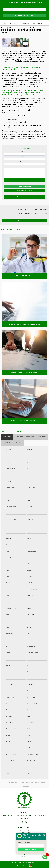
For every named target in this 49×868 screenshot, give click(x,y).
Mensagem (24, 167)
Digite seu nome (24, 152)
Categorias (12, 28)
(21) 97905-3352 (24, 833)
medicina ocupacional (20, 28)
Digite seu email (25, 157)
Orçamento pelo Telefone (25, 190)
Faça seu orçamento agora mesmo (24, 10)
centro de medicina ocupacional (29, 28)
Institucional (14, 24)
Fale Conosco (37, 24)
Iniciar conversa (31, 850)
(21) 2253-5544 (25, 830)
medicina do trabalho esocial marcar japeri (39, 28)
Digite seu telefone (25, 162)
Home (4, 24)
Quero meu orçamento (24, 221)
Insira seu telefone (24, 843)
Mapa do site (24, 856)
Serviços (25, 24)
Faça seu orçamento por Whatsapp (24, 16)
